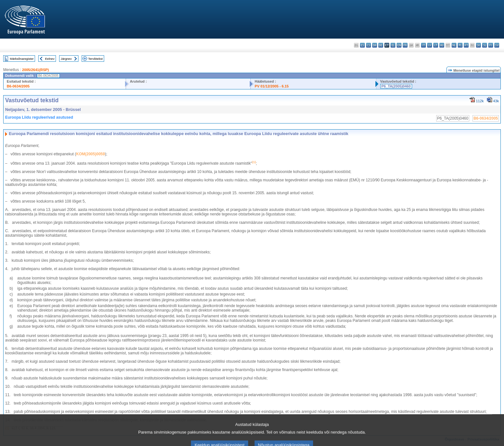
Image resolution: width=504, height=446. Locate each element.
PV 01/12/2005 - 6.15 (272, 86)
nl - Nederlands (454, 45)
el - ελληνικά (393, 45)
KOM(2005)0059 (90, 154)
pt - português (466, 45)
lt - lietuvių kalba (436, 45)
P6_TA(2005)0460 (396, 86)
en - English (399, 45)
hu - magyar (442, 45)
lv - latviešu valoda (430, 45)
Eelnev (50, 59)
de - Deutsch (381, 45)
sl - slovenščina (485, 45)
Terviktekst (95, 59)
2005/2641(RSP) (36, 70)
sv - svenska (497, 45)
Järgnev (66, 59)
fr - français (405, 45)
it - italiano (423, 45)
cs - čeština (369, 45)
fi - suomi (491, 45)
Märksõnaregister (22, 59)
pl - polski (460, 45)
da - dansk (375, 45)
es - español (362, 45)
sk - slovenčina (478, 45)
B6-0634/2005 (18, 86)
